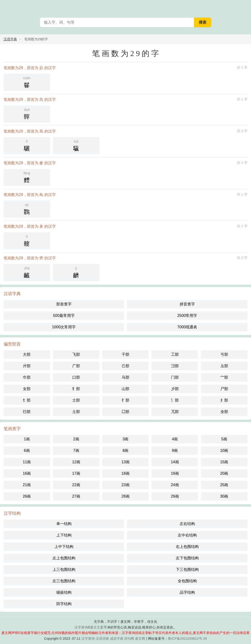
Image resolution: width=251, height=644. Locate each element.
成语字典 (117, 639)
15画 (224, 462)
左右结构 (187, 524)
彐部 (175, 366)
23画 (125, 485)
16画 (27, 473)
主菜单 (244, 7)
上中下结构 (64, 547)
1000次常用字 (64, 327)
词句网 (129, 639)
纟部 (224, 400)
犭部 (76, 389)
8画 (126, 451)
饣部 (27, 400)
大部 (27, 354)
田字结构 (64, 604)
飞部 (76, 354)
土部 (76, 412)
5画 (224, 439)
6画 (27, 451)
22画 (76, 485)
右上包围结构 (187, 547)
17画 (76, 473)
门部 (175, 377)
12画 (76, 462)
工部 (175, 354)
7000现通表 (187, 327)
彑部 (224, 366)
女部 (27, 389)
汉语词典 (102, 639)
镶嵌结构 (64, 592)
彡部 (175, 389)
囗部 (125, 412)
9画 (175, 451)
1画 (27, 439)
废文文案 (97, 627)
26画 (27, 496)
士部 (76, 400)
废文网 (140, 639)
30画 (224, 496)
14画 (175, 462)
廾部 (27, 366)
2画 (76, 439)
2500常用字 (187, 316)
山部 (125, 389)
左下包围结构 (187, 558)
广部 (76, 366)
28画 (125, 496)
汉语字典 (10, 39)
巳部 (27, 412)
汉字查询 (81, 627)
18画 (125, 473)
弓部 (224, 354)
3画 (126, 439)
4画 (175, 439)
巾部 (27, 377)
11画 (27, 462)
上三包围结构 (64, 569)
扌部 (125, 400)
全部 (224, 412)
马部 (125, 377)
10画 (224, 451)
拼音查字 (187, 304)
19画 (175, 473)
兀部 (175, 412)
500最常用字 (64, 316)
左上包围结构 (64, 558)
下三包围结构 (187, 569)
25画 (224, 485)
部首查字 (64, 304)
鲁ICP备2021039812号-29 (187, 639)
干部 (125, 354)
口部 (76, 377)
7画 (76, 451)
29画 (175, 496)
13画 (125, 462)
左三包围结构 (64, 581)
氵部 (175, 400)
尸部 (224, 389)
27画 (76, 496)
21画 (27, 485)
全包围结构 (187, 581)
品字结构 (187, 592)
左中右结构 (187, 535)
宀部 (224, 377)
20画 (224, 473)
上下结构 (64, 535)
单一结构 (64, 524)
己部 (125, 366)
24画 (175, 485)
